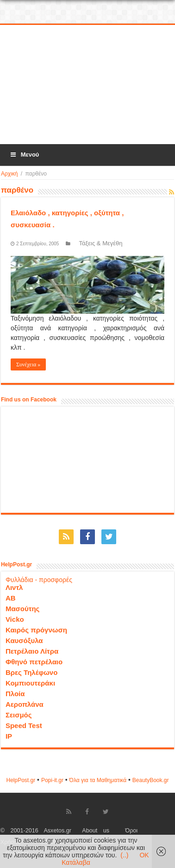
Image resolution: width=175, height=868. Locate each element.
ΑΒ (11, 598)
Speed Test (24, 725)
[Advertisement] (88, 85)
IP (9, 736)
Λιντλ (14, 587)
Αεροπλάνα (25, 704)
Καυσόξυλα (24, 640)
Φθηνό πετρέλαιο (34, 662)
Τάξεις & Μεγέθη (100, 243)
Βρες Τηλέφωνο (31, 672)
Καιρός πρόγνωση (36, 630)
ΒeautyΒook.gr (151, 780)
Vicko (15, 619)
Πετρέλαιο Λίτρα (32, 651)
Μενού (24, 155)
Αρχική (9, 174)
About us (96, 831)
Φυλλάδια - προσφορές (39, 580)
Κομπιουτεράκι (30, 683)
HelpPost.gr (21, 780)
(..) (124, 855)
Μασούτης (23, 609)
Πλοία (15, 694)
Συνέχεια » (28, 364)
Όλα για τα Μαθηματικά (98, 780)
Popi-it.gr (52, 780)
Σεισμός (19, 715)
